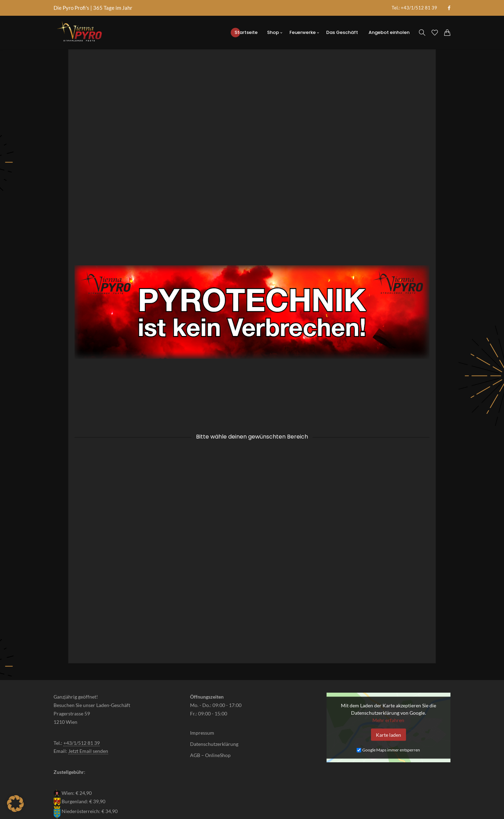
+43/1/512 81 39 (82, 684)
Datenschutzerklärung (214, 685)
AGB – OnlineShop (210, 696)
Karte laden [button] (388, 676)
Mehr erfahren (388, 661)
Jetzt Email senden (88, 692)
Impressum (202, 674)
